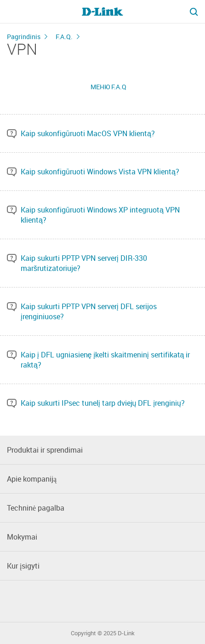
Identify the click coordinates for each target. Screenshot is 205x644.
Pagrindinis (24, 37)
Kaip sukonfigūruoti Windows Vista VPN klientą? (100, 172)
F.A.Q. (64, 37)
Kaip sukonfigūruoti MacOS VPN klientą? (88, 133)
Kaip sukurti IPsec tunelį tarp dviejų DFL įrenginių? (103, 403)
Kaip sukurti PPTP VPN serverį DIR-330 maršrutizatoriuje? (84, 263)
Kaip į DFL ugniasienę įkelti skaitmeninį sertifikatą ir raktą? (105, 360)
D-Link (126, 633)
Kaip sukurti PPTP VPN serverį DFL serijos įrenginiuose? (89, 311)
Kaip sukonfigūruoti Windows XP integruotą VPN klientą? (100, 215)
